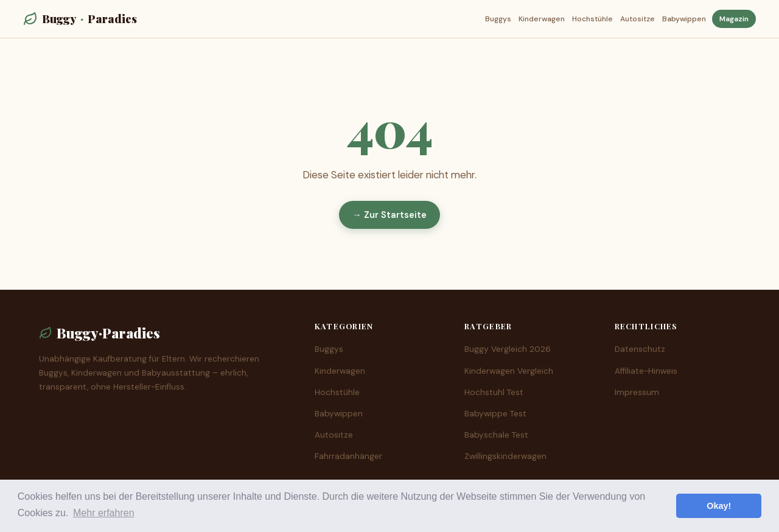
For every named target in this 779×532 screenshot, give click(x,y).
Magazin (734, 19)
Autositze (638, 19)
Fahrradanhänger (348, 456)
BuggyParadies (80, 19)
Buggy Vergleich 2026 (508, 349)
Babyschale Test (496, 435)
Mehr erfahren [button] (104, 513)
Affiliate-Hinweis (646, 371)
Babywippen (684, 19)
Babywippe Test (495, 414)
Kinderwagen (542, 19)
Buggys (498, 19)
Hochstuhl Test (494, 392)
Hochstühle (592, 19)
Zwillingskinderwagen (505, 456)
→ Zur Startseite (389, 215)
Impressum (637, 392)
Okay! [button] (719, 506)
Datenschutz (640, 349)
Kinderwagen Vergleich (509, 371)
